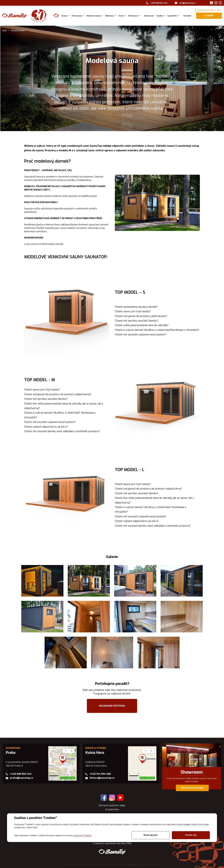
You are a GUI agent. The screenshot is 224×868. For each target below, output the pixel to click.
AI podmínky (112, 809)
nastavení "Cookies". (83, 836)
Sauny (64, 16)
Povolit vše (191, 835)
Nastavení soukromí (151, 865)
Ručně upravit (151, 835)
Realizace (133, 16)
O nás (121, 16)
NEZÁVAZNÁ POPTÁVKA (112, 706)
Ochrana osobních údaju (112, 805)
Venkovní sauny (93, 16)
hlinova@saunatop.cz (102, 778)
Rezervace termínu (192, 788)
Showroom (192, 772)
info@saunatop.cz (187, 3)
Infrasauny (77, 16)
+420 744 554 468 (100, 774)
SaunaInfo (172, 16)
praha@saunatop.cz (22, 778)
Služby (160, 16)
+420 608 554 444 (159, 3)
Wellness (110, 16)
